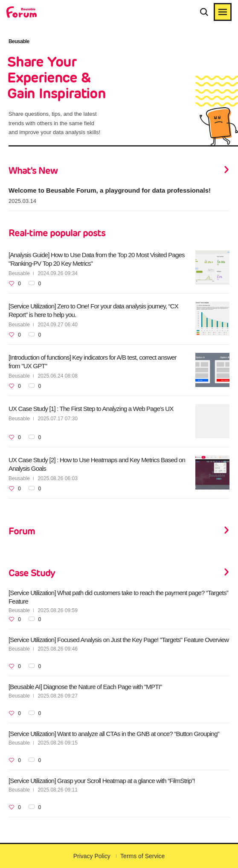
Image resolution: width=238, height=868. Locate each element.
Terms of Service (142, 856)
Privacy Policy (92, 856)
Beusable (19, 273)
